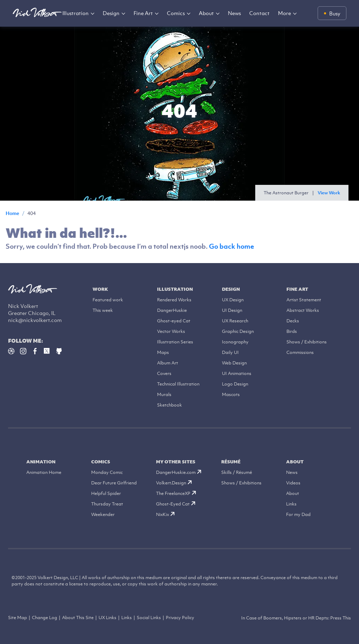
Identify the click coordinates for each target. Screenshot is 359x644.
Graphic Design (238, 331)
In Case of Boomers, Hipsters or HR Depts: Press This (296, 618)
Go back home (232, 246)
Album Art (168, 363)
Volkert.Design (174, 483)
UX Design (233, 300)
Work (100, 289)
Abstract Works (303, 310)
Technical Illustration (178, 384)
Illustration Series (175, 342)
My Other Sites (176, 462)
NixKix (165, 514)
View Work (329, 193)
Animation (41, 462)
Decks (293, 321)
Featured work (108, 300)
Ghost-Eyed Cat (176, 504)
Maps (163, 352)
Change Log (45, 618)
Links (291, 504)
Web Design (234, 363)
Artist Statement (304, 300)
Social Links (149, 618)
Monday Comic (107, 472)
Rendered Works (174, 300)
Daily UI (230, 352)
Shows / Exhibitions (307, 342)
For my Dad (298, 514)
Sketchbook (170, 405)
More (285, 13)
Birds (292, 331)
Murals (164, 394)
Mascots (231, 394)
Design (111, 13)
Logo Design (235, 384)
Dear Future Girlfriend (114, 483)
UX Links (107, 618)
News (234, 13)
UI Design (232, 310)
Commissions (300, 352)
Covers (164, 373)
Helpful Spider (106, 493)
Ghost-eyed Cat (174, 321)
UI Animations (237, 373)
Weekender (103, 514)
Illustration (76, 13)
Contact (259, 13)
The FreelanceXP (176, 493)
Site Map (18, 618)
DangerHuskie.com (179, 472)
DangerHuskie (172, 310)
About (206, 13)
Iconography (235, 342)
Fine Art (143, 13)
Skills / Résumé (237, 472)
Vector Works (171, 331)
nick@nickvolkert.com (35, 320)
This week (103, 310)
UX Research (235, 321)
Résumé (231, 462)
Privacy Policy (180, 618)
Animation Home (44, 472)
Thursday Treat (107, 504)
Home (12, 213)
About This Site (78, 618)
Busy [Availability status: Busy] (335, 13)
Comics (176, 13)
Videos (293, 483)
